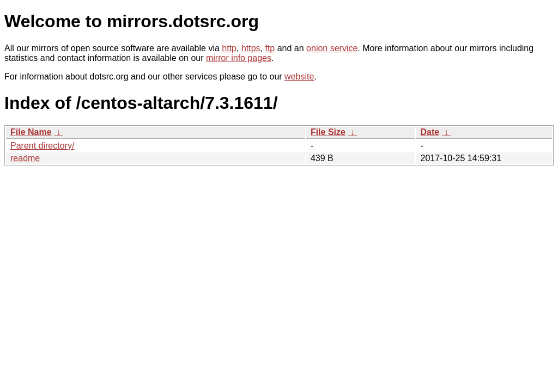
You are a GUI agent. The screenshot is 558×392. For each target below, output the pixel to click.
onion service (332, 48)
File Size (328, 132)
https (251, 48)
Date (430, 132)
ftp (270, 48)
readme (25, 158)
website (299, 76)
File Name (31, 132)
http (229, 48)
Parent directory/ (42, 146)
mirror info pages (239, 58)
